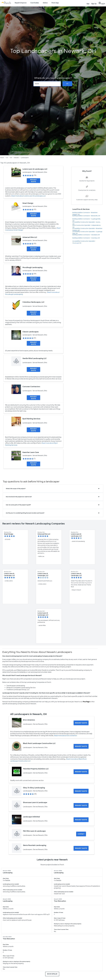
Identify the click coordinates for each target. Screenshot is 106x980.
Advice (45, 3)
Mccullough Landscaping (32, 267)
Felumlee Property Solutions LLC (36, 769)
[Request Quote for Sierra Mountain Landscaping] (81, 848)
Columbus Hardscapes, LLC (33, 302)
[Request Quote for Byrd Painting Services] (33, 430)
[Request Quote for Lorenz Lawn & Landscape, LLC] (33, 181)
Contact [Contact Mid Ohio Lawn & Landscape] (81, 834)
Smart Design (28, 203)
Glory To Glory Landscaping (34, 788)
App (88, 4)
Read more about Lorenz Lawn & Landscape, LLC (29, 196)
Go (67, 84)
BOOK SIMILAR (52, 974)
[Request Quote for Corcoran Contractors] (33, 398)
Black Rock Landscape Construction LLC (39, 743)
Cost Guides (35, 3)
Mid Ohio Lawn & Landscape (34, 831)
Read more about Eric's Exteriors (66, 736)
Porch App (55, 3)
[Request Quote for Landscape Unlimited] (81, 820)
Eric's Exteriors (29, 720)
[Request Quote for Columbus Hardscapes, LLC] (33, 313)
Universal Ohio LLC (30, 237)
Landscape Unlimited (31, 817)
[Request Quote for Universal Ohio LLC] (33, 249)
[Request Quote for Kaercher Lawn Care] (33, 464)
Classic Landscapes (31, 332)
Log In (102, 3)
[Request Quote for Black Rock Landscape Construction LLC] (81, 746)
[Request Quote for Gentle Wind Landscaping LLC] (33, 369)
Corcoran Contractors (31, 387)
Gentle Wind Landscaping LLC (35, 358)
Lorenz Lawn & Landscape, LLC (35, 169)
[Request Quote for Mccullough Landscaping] (33, 279)
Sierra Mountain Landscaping (35, 845)
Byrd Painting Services (31, 419)
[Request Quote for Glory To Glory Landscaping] (81, 791)
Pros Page (86, 702)
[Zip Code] (47, 84)
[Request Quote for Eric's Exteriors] (81, 723)
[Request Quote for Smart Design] (33, 215)
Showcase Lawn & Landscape (35, 802)
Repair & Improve (21, 3)
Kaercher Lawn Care (31, 452)
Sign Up (94, 4)
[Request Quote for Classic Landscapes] (33, 343)
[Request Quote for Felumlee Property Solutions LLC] (81, 772)
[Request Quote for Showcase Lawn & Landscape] (81, 805)
